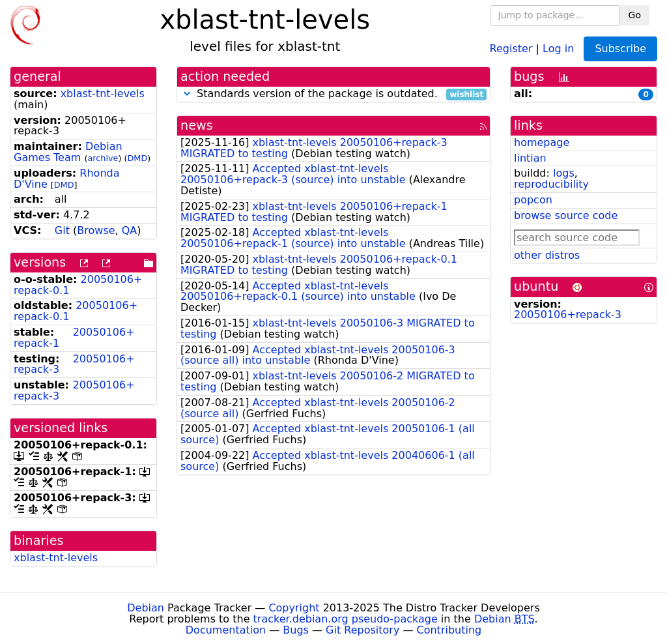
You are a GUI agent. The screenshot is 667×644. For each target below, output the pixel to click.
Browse (96, 230)
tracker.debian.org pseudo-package (346, 619)
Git (62, 230)
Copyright (294, 608)
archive (103, 158)
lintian (530, 158)
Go (635, 15)
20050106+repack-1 (74, 338)
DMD (137, 158)
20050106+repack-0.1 (76, 311)
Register (511, 48)
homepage (542, 142)
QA (130, 230)
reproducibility (551, 184)
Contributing (449, 630)
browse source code (566, 215)
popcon (533, 200)
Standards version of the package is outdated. (333, 94)
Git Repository (362, 630)
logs (564, 173)
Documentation (226, 630)
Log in (558, 48)
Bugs (296, 630)
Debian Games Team (68, 152)
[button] (187, 94)
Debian (146, 608)
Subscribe (620, 49)
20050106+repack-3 (74, 364)
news (197, 125)
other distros (547, 255)
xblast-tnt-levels (103, 94)
